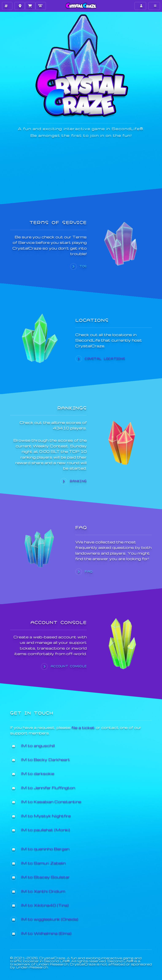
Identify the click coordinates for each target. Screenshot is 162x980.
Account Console (69, 666)
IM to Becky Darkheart (46, 759)
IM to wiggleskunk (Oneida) (50, 919)
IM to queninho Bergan (45, 849)
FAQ (89, 571)
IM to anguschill (38, 745)
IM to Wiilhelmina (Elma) (46, 933)
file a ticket (83, 727)
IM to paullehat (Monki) (46, 829)
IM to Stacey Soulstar (45, 877)
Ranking (78, 481)
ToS (83, 266)
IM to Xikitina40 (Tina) (45, 905)
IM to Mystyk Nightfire (46, 816)
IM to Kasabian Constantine (51, 801)
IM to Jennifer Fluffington (48, 787)
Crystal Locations (105, 358)
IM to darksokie (38, 773)
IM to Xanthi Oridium (43, 891)
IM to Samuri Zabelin (43, 863)
